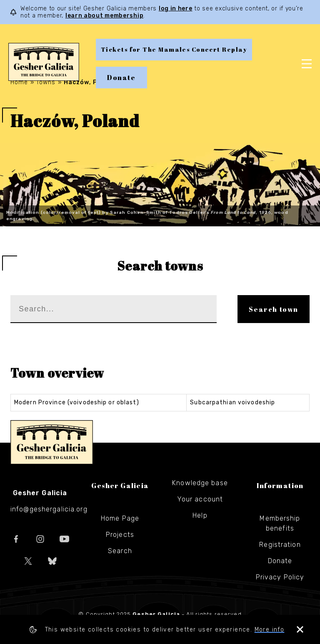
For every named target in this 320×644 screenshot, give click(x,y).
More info (270, 630)
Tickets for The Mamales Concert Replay (174, 49)
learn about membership (104, 16)
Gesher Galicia (52, 442)
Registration (280, 545)
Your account (200, 499)
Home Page (120, 518)
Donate (121, 78)
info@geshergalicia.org (49, 509)
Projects (120, 535)
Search (120, 551)
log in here (176, 9)
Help (200, 515)
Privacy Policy (280, 577)
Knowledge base (200, 483)
